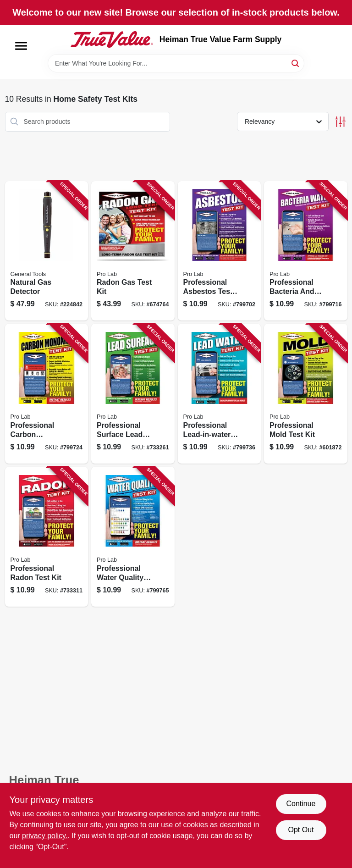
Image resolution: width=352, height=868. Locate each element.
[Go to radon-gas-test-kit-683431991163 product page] (133, 251)
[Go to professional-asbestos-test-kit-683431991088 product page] (220, 251)
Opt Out (301, 830)
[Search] (296, 63)
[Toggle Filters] (340, 122)
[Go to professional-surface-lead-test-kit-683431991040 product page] (133, 394)
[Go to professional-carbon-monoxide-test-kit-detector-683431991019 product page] (47, 394)
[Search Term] (176, 63)
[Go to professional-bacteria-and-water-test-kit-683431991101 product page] (306, 251)
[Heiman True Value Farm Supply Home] (112, 39)
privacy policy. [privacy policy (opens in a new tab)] (45, 836)
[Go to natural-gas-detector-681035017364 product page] (47, 251)
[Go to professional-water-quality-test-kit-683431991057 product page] (133, 537)
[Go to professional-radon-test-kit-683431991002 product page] (47, 537)
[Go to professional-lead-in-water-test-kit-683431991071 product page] (220, 394)
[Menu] (21, 46)
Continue (301, 804)
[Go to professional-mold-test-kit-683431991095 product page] (306, 394)
